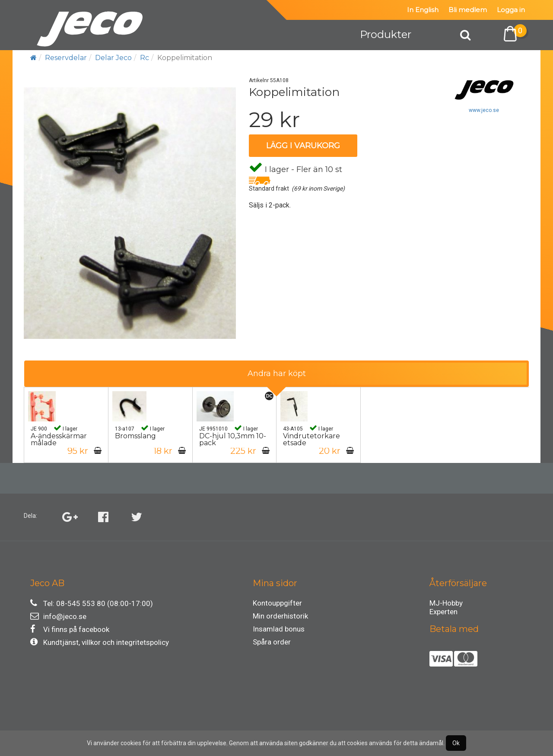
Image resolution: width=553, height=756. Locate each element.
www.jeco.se (484, 110)
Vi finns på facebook (70, 629)
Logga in (511, 10)
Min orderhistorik (280, 616)
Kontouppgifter (277, 603)
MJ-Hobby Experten (446, 604)
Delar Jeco (113, 58)
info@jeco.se (58, 616)
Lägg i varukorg (303, 146)
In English (423, 10)
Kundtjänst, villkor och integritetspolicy (100, 642)
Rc (145, 58)
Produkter (386, 34)
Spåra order (272, 642)
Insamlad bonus (279, 629)
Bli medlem (468, 10)
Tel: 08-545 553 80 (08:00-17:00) (92, 603)
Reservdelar (66, 58)
